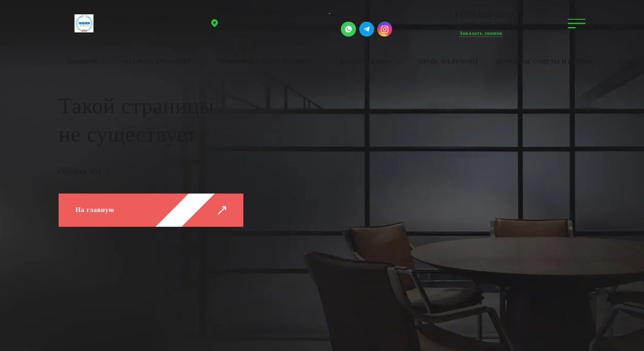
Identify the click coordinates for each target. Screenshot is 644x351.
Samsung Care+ (366, 62)
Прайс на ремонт (449, 62)
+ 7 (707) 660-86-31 (481, 15)
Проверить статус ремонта (265, 62)
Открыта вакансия (157, 62)
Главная (82, 62)
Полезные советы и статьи (544, 62)
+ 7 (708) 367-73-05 (481, 25)
